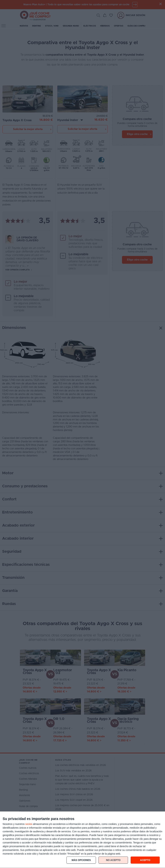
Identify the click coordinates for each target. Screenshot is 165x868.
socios (29, 824)
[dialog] (82, 840)
